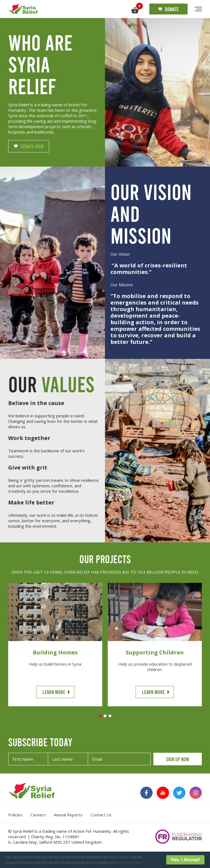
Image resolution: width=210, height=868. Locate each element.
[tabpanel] (55, 645)
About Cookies (131, 862)
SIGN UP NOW (178, 759)
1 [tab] (100, 716)
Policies (15, 815)
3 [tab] (110, 716)
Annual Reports (68, 815)
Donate (168, 9)
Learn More (54, 692)
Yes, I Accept (185, 860)
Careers (38, 815)
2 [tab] (105, 716)
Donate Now (29, 146)
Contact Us (101, 815)
